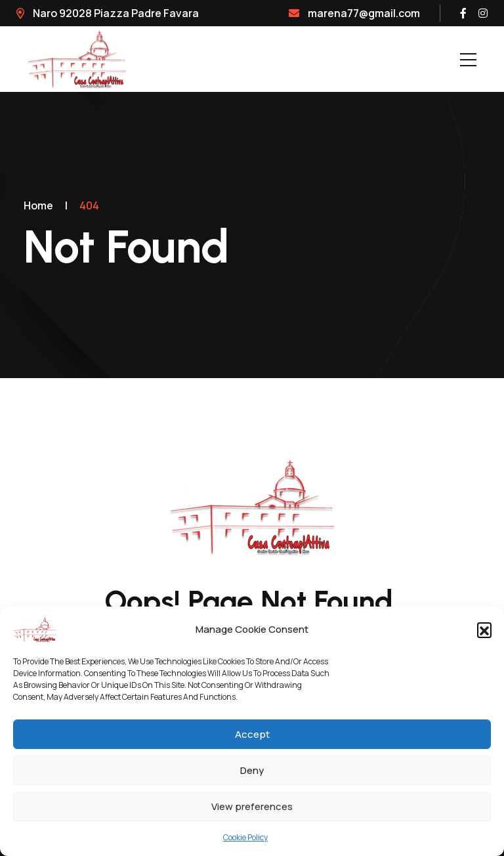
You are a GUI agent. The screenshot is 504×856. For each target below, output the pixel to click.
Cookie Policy (245, 837)
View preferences (252, 806)
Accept (252, 734)
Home (38, 205)
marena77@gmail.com (354, 13)
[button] (484, 630)
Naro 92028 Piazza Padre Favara (108, 13)
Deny (252, 770)
